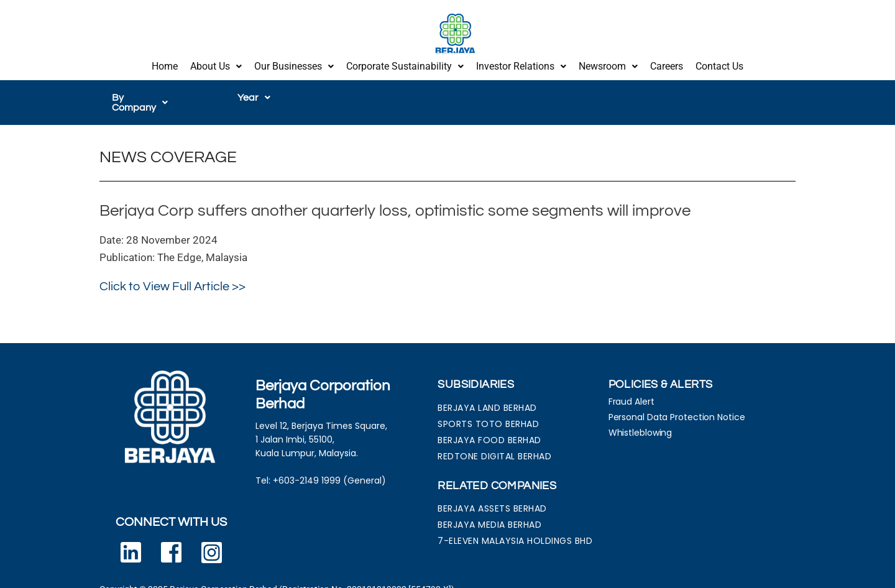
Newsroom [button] (608, 64)
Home (165, 64)
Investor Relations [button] (521, 64)
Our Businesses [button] (294, 64)
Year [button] (254, 93)
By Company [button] (147, 93)
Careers (667, 64)
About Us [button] (216, 64)
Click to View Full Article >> (172, 272)
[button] (216, 64)
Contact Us (719, 64)
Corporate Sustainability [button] (405, 64)
